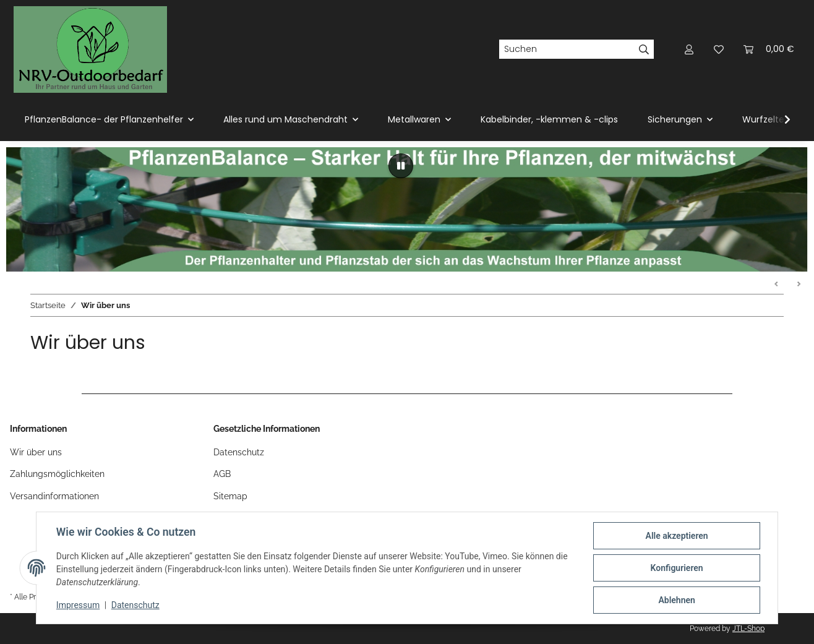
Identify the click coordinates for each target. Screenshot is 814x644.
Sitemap (230, 496)
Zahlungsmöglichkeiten (57, 474)
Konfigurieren (676, 568)
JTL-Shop (748, 629)
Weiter (799, 285)
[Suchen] (567, 49)
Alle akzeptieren (676, 536)
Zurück (777, 285)
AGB (222, 474)
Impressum (78, 606)
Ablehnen (676, 600)
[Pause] (401, 166)
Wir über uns (36, 452)
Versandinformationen (54, 496)
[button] (689, 49)
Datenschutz (135, 606)
